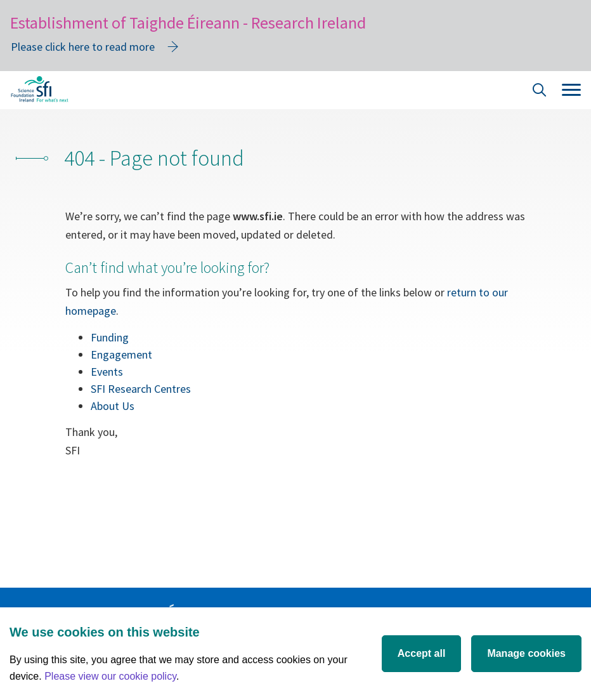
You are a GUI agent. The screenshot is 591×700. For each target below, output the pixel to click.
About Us (113, 406)
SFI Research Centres (141, 389)
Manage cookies (526, 653)
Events (107, 372)
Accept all (422, 653)
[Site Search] (540, 92)
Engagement (121, 354)
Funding (110, 337)
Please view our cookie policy (110, 676)
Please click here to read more (83, 47)
